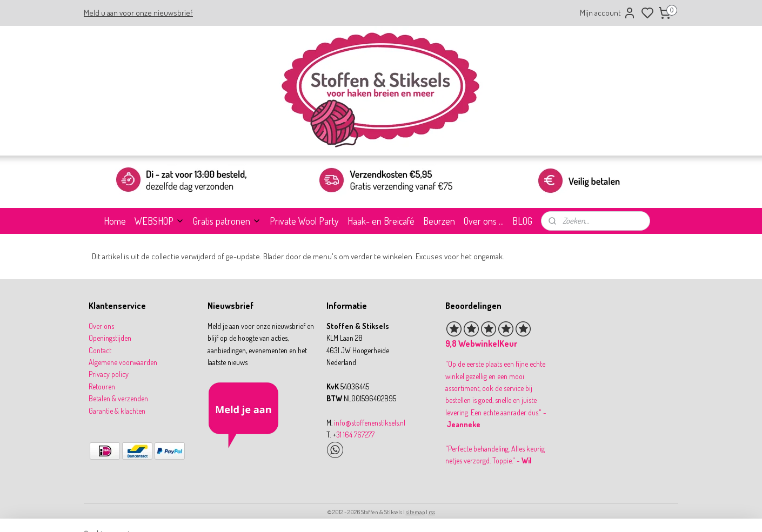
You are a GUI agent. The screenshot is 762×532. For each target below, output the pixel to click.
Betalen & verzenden (118, 398)
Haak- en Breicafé (381, 221)
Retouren (102, 386)
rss (432, 512)
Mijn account (608, 13)
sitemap (415, 512)
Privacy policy (109, 374)
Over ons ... (484, 221)
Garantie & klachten (117, 411)
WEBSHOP (159, 221)
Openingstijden (110, 338)
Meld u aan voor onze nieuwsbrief (138, 13)
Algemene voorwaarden (123, 362)
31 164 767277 (355, 435)
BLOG (522, 221)
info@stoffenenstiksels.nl (370, 423)
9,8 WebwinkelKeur (481, 344)
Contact (100, 350)
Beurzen (439, 221)
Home (115, 221)
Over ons (101, 326)
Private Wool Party (304, 221)
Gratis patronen (227, 221)
